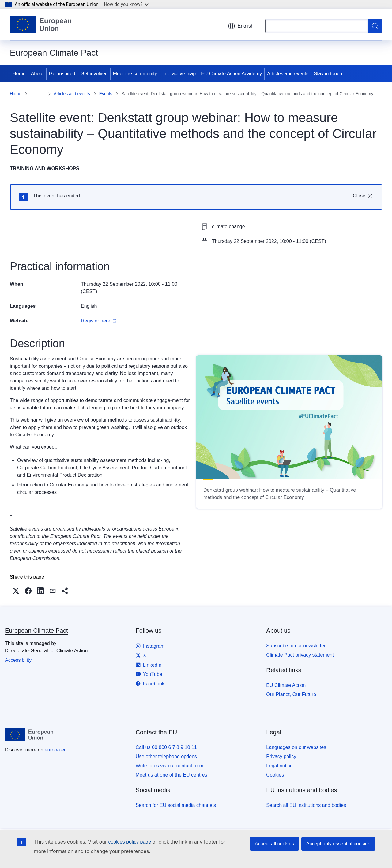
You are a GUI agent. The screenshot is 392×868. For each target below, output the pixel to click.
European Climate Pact (36, 631)
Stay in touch (328, 74)
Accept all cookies (274, 844)
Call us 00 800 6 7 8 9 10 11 (166, 747)
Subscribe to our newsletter (296, 646)
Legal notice (279, 766)
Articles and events (288, 74)
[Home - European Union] (41, 24)
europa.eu (56, 750)
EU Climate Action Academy (231, 74)
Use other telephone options (166, 756)
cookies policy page (130, 842)
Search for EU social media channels (176, 805)
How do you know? (126, 4)
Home (19, 74)
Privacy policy (281, 756)
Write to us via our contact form (170, 766)
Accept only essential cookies (338, 844)
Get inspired (62, 74)
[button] (16, 591)
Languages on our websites (296, 747)
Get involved (94, 74)
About (37, 74)
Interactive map (179, 74)
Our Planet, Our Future (291, 694)
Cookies (275, 775)
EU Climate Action (286, 685)
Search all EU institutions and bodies (306, 805)
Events (106, 94)
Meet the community (135, 74)
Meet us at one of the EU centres (171, 775)
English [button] (241, 26)
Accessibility (18, 660)
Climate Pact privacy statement (300, 655)
